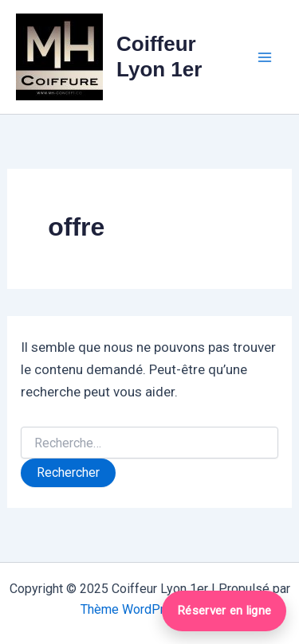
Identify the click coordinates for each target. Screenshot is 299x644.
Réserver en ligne (224, 611)
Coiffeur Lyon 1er (159, 56)
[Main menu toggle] (266, 57)
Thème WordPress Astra (149, 609)
